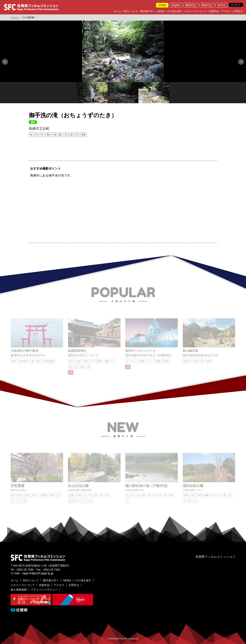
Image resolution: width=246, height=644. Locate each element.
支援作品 (214, 11)
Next (241, 62)
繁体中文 (191, 5)
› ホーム (15, 17)
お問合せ (238, 11)
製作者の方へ (148, 11)
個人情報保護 (19, 590)
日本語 (162, 5)
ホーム (117, 11)
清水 (48, 135)
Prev (5, 62)
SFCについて (131, 11)
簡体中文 (207, 5)
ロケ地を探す (175, 11)
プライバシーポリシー (44, 590)
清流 (83, 135)
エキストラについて (195, 11)
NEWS (161, 11)
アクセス (226, 11)
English (176, 5)
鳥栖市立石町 (39, 129)
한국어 (221, 5)
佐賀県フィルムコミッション (215, 557)
